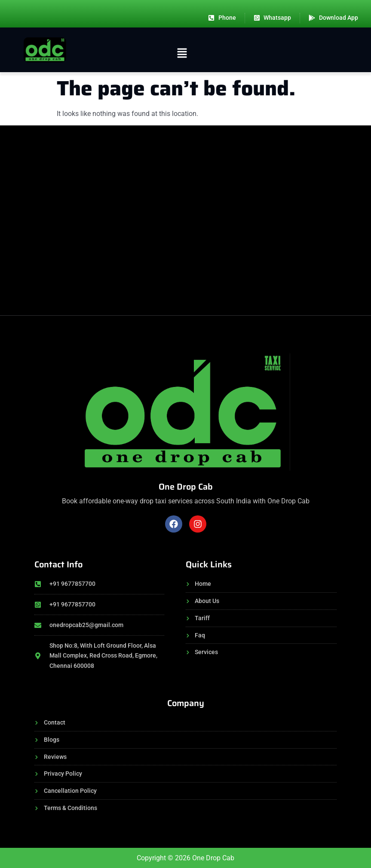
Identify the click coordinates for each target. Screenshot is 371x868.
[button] (182, 54)
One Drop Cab (186, 487)
